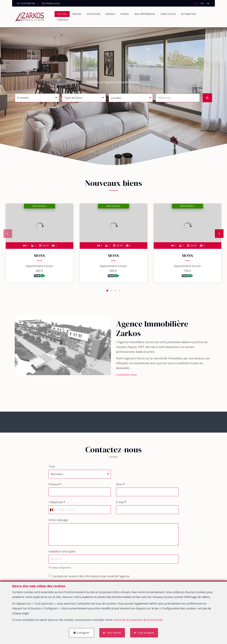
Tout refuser (114, 632)
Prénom (55, 485)
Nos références (145, 14)
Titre (52, 468)
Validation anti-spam (62, 552)
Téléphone (57, 503)
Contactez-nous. (127, 376)
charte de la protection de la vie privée (138, 619)
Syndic (125, 14)
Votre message (58, 521)
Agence (110, 14)
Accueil (62, 14)
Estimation (189, 14)
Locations (93, 14)
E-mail (121, 503)
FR (196, 3)
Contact (63, 20)
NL (208, 3)
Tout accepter (147, 632)
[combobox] (53, 511)
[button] (131, 98)
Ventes (77, 14)
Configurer (83, 632)
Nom (120, 485)
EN (202, 3)
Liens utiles (168, 14)
